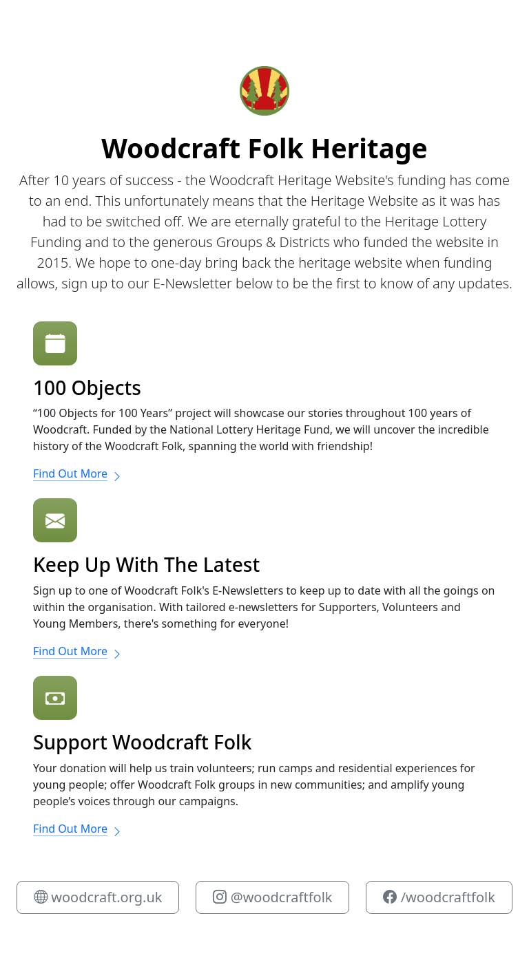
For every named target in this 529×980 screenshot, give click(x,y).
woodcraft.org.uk (98, 897)
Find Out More (78, 473)
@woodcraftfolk (272, 897)
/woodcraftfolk (439, 897)
